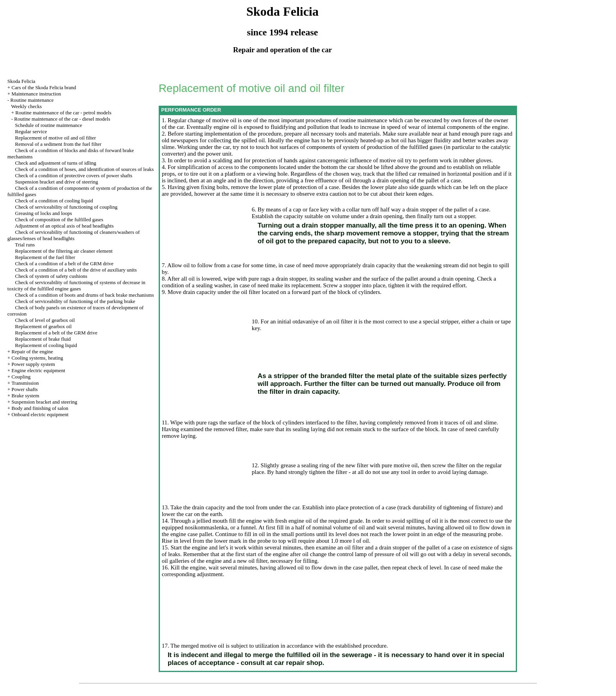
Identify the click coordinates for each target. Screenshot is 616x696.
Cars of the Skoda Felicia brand (44, 87)
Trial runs (25, 245)
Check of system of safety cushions (51, 276)
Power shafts (25, 389)
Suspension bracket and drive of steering (56, 182)
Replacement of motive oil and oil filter (55, 138)
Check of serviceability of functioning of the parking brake (75, 301)
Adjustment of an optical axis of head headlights (64, 226)
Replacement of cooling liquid (46, 345)
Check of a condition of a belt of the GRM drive (64, 264)
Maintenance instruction (36, 94)
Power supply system (33, 364)
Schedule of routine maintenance (49, 125)
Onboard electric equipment (40, 414)
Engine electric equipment (38, 370)
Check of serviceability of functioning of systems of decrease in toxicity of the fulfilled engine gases (76, 286)
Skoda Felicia (21, 81)
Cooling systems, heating (37, 358)
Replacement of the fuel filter (45, 257)
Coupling (21, 377)
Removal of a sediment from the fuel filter (58, 144)
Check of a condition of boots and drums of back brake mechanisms (84, 295)
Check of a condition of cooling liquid (54, 201)
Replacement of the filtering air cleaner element (64, 251)
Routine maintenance (32, 100)
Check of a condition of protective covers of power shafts (74, 175)
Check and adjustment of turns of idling (56, 163)
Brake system (25, 396)
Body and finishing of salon (40, 408)
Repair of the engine (32, 352)
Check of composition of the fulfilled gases (59, 219)
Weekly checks (26, 106)
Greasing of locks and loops (43, 213)
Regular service (31, 131)
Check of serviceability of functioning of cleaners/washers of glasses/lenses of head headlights (74, 235)
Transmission (25, 383)
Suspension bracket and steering (44, 402)
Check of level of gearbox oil (45, 320)
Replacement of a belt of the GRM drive (56, 333)
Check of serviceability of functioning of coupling (66, 207)
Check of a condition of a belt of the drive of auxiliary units (76, 270)
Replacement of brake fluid (43, 339)
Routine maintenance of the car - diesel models (62, 119)
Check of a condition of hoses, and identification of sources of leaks (84, 169)
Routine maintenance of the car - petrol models (63, 113)
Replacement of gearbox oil (43, 326)
